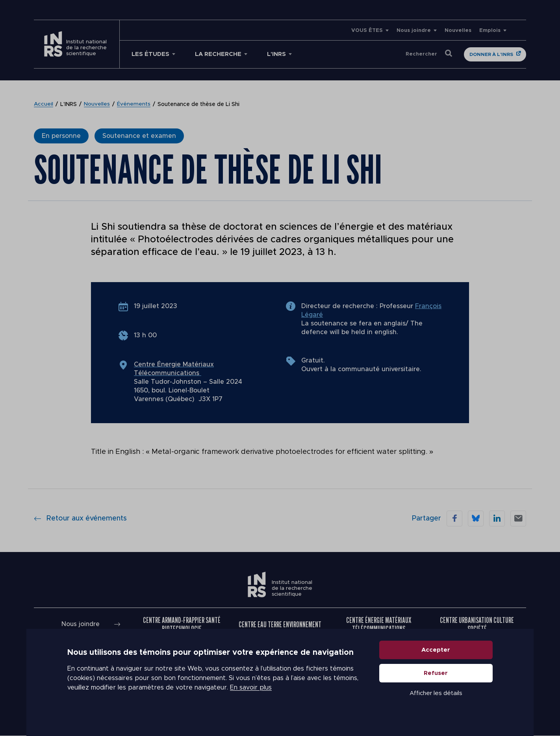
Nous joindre (414, 31)
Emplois (490, 31)
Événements (134, 104)
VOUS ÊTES (367, 31)
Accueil (44, 104)
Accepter (436, 659)
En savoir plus (251, 697)
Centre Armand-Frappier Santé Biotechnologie (182, 624)
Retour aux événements (80, 519)
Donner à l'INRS (491, 54)
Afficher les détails (436, 702)
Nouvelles (458, 31)
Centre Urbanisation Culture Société (477, 624)
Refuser (436, 682)
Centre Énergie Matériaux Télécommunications (379, 624)
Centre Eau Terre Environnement (280, 624)
